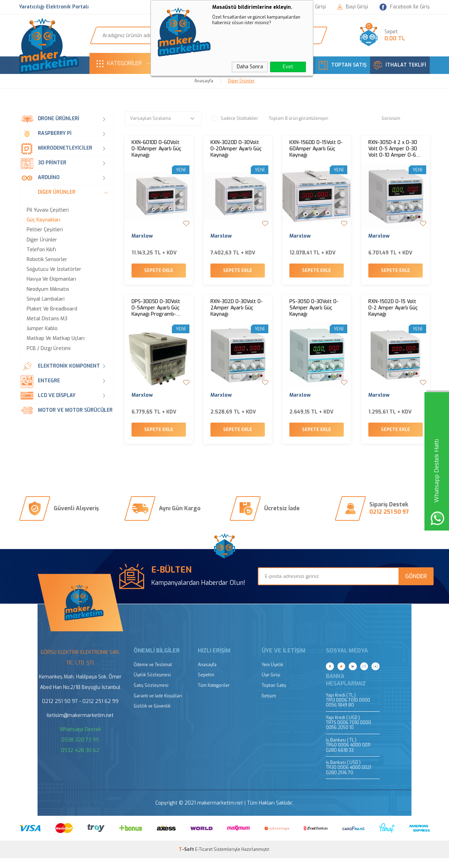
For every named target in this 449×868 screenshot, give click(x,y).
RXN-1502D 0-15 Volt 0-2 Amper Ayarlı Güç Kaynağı (393, 313)
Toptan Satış (274, 695)
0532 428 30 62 (80, 760)
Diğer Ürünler (42, 240)
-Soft (187, 859)
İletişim (269, 706)
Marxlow (142, 236)
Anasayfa (207, 675)
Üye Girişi (271, 685)
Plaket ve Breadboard (52, 309)
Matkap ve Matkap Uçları (56, 339)
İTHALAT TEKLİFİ (400, 65)
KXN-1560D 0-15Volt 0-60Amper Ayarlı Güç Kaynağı (316, 149)
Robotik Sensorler (47, 260)
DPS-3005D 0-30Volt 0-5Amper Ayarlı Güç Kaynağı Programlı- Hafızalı (156, 313)
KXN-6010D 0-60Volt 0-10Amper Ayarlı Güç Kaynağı (156, 149)
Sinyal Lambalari (46, 299)
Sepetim (206, 685)
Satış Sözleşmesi (151, 695)
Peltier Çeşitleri (45, 230)
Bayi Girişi (353, 7)
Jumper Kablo (42, 329)
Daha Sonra (250, 67)
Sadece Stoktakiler (235, 118)
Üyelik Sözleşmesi (152, 685)
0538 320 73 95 (80, 750)
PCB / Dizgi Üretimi (49, 349)
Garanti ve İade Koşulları (158, 706)
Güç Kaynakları (43, 220)
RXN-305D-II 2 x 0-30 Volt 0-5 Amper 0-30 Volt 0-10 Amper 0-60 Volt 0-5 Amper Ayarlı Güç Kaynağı (394, 149)
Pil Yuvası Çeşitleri (48, 210)
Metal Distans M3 (47, 319)
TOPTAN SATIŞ (343, 65)
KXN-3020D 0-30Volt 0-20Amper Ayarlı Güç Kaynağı (236, 149)
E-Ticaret (204, 859)
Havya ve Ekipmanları (51, 279)
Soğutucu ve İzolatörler (54, 269)
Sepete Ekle (159, 275)
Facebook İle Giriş (405, 7)
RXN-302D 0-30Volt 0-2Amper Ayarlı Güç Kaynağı (237, 313)
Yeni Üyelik (272, 675)
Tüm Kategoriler (214, 695)
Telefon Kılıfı (41, 250)
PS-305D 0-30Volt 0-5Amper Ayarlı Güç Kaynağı (314, 313)
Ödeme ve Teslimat (153, 675)
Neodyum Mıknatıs (48, 289)
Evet (288, 67)
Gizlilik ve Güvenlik (152, 716)
